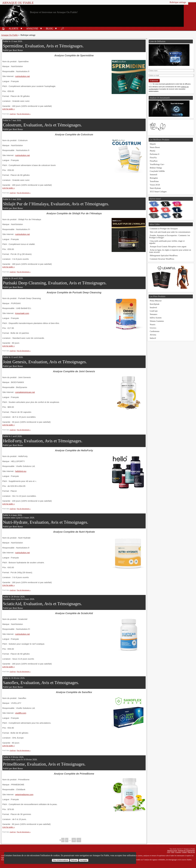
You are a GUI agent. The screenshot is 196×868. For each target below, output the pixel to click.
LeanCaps (154, 311)
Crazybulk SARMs (157, 171)
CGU (169, 852)
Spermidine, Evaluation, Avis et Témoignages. (43, 46)
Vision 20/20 (155, 185)
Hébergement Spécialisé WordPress (164, 256)
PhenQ (152, 151)
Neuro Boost (155, 147)
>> (79, 840)
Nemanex (153, 314)
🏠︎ (3, 29)
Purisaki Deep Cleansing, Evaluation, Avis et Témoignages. (55, 283)
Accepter (84, 860)
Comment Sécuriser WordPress (162, 259)
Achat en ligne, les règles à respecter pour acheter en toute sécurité (170, 251)
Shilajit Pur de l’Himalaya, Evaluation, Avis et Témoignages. (56, 204)
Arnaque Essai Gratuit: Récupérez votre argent (168, 247)
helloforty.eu (21, 471)
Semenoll (153, 175)
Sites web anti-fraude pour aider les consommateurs (170, 232)
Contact (184, 852)
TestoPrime (154, 181)
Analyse (32, 29)
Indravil (153, 338)
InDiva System (156, 318)
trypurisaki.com (22, 313)
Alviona (153, 335)
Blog (49, 29)
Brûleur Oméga (156, 168)
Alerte (13, 29)
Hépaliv (153, 144)
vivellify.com (21, 713)
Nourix (153, 324)
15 (74, 840)
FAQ (173, 852)
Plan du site (191, 852)
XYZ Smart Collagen (158, 192)
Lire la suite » (8, 109)
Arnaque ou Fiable (18, 3)
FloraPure (154, 161)
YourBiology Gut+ (157, 164)
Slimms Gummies (157, 321)
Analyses (13, 114)
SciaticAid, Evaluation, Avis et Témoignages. (42, 604)
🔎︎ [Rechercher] (62, 29)
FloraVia (153, 158)
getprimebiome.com (24, 794)
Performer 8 (154, 154)
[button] (21, 28)
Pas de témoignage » (24, 114)
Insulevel (153, 307)
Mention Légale (172, 850)
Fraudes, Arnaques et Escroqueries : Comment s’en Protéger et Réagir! (170, 236)
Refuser (74, 860)
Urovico (153, 328)
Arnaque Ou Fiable (9, 35)
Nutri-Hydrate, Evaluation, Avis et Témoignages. (46, 522)
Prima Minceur (156, 301)
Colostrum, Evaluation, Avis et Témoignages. (42, 125)
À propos (178, 852)
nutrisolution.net (23, 76)
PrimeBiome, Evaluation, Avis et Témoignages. (44, 764)
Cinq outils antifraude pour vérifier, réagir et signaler (167, 242)
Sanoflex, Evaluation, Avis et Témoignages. (41, 683)
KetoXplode (154, 304)
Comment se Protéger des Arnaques (164, 229)
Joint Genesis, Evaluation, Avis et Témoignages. (45, 362)
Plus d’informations (61, 860)
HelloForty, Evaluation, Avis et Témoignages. (43, 441)
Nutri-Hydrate (155, 188)
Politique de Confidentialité (186, 850)
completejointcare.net (25, 392)
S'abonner (154, 81)
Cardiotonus (154, 331)
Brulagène (154, 178)
